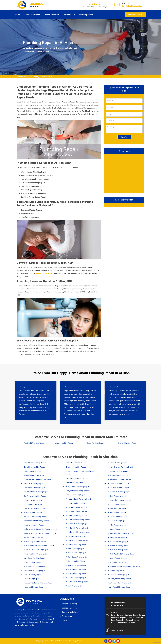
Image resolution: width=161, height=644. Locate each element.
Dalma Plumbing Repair (75, 482)
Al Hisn (27, 77)
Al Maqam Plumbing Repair (118, 471)
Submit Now (124, 137)
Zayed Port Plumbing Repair (35, 463)
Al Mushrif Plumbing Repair (76, 578)
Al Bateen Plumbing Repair (118, 546)
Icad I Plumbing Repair (33, 575)
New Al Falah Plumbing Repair (35, 517)
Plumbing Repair (86, 15)
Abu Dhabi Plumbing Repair (34, 443)
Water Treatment (52, 15)
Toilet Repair (69, 15)
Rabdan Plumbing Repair (33, 504)
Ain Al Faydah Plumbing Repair (119, 579)
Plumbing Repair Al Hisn (42, 77)
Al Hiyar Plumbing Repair (117, 508)
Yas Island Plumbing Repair (34, 475)
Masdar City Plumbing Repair (35, 541)
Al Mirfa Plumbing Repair (75, 586)
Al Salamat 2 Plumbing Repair (77, 540)
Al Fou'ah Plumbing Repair (118, 517)
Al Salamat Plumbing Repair (76, 544)
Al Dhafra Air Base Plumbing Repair (121, 533)
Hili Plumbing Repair (32, 579)
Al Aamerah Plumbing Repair (119, 575)
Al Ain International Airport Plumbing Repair (124, 566)
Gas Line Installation (71, 612)
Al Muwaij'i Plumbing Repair (76, 573)
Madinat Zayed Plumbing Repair (36, 550)
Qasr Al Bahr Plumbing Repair (35, 508)
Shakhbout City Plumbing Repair (36, 492)
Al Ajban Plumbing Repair (117, 562)
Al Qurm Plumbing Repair (75, 561)
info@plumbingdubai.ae (132, 6)
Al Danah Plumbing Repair (118, 537)
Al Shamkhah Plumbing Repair (77, 524)
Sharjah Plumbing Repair (128, 443)
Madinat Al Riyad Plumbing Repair (37, 554)
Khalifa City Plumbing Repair (35, 566)
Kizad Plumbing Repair (33, 562)
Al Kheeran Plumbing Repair (118, 483)
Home (18, 15)
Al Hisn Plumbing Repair (117, 512)
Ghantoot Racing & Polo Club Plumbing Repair (81, 473)
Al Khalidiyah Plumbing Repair (119, 492)
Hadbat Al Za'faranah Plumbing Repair (38, 583)
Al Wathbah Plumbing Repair (77, 507)
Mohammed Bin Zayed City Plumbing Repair (41, 529)
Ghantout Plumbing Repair (76, 467)
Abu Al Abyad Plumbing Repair (119, 587)
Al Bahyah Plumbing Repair (118, 550)
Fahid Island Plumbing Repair (77, 478)
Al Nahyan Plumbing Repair (76, 565)
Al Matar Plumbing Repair (117, 463)
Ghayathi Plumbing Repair (76, 463)
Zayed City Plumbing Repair (34, 467)
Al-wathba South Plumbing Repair (79, 499)
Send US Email (117, 631)
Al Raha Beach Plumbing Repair (78, 557)
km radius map (124, 173)
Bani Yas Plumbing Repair (76, 495)
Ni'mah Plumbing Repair (33, 512)
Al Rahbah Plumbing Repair (76, 553)
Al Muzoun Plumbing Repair (76, 569)
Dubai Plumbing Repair (96, 443)
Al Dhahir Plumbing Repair (118, 529)
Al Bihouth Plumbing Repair (118, 541)
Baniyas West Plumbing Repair (78, 486)
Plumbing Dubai (75, 641)
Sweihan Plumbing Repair (34, 483)
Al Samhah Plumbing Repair (76, 536)
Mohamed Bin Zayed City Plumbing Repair (40, 533)
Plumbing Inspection (45, 273)
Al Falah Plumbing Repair (117, 525)
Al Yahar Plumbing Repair (75, 503)
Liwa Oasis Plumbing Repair (35, 558)
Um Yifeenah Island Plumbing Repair (38, 479)
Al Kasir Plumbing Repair (117, 496)
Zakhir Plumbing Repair (33, 471)
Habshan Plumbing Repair (34, 587)
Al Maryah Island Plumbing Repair (121, 467)
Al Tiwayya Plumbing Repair (76, 511)
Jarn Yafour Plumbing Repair (35, 570)
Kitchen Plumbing (69, 604)
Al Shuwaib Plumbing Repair (76, 515)
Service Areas (68, 616)
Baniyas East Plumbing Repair (77, 491)
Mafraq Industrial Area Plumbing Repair (39, 546)
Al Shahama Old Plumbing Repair (78, 532)
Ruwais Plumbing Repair (33, 500)
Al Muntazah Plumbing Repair (77, 582)
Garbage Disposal (70, 608)
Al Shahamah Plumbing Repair (77, 528)
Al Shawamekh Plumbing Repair (78, 520)
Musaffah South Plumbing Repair (36, 521)
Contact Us (67, 620)
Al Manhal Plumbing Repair (118, 475)
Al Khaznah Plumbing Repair (118, 488)
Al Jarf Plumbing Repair (116, 504)
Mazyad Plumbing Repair (33, 537)
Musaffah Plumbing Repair (34, 525)
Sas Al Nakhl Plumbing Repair (35, 496)
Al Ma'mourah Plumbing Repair (119, 479)
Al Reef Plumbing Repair (75, 549)
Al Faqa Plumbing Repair (117, 521)
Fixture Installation (32, 15)
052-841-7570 (135, 15)
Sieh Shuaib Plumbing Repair (35, 488)
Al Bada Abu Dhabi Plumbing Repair (121, 554)
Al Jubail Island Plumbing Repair (120, 500)
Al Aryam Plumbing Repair (118, 558)
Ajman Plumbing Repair (64, 443)
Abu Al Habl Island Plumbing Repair (121, 583)
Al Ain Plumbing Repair (116, 570)
